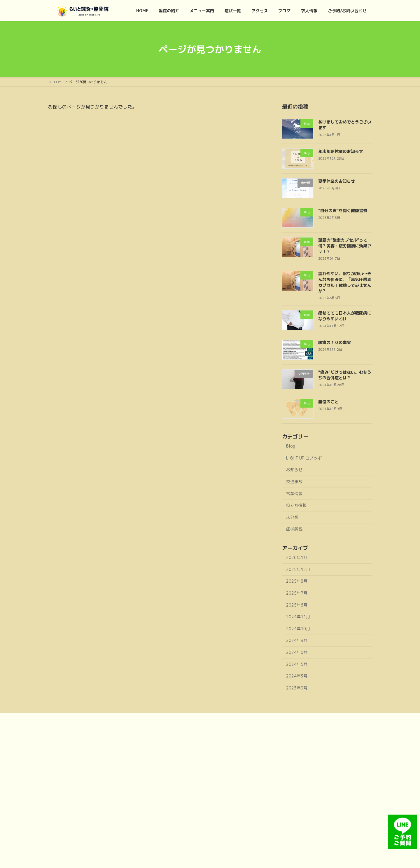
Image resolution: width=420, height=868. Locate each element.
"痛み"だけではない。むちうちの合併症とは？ (345, 375)
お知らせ (294, 470)
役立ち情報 (296, 505)
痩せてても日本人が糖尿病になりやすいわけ (345, 316)
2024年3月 (297, 676)
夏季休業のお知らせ (337, 181)
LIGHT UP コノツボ (304, 458)
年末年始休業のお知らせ (341, 151)
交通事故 (294, 482)
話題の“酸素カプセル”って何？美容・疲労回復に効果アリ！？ (345, 246)
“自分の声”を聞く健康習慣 (343, 211)
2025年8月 (297, 581)
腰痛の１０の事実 (335, 342)
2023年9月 (297, 688)
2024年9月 (297, 640)
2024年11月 (298, 617)
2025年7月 (297, 593)
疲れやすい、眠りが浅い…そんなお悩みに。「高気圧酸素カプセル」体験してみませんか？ (345, 282)
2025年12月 (298, 569)
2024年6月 (297, 652)
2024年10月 (298, 629)
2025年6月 (297, 605)
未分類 (292, 517)
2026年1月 (297, 557)
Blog (291, 446)
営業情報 (294, 494)
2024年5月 (297, 664)
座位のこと (328, 402)
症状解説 (294, 529)
